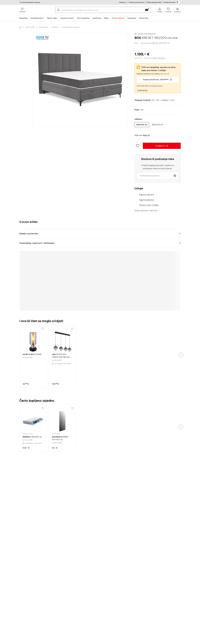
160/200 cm (142, 125)
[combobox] (154, 176)
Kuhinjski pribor (37, 18)
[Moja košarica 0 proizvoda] (177, 10)
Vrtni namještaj (83, 18)
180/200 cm (157, 125)
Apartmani (97, 18)
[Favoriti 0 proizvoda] (168, 10)
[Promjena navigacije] (22, 10)
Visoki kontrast (172, 2)
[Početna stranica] (20, 27)
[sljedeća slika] (181, 355)
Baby (107, 18)
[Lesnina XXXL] (40, 10)
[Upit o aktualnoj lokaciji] (175, 176)
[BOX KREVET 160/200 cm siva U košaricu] (162, 146)
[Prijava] (160, 10)
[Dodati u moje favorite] (138, 146)
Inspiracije (132, 18)
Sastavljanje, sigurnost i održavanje (37, 243)
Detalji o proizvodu (29, 233)
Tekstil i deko (52, 18)
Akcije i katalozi (118, 18)
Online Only (144, 18)
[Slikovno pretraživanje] (147, 10)
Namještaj (23, 18)
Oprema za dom (67, 18)
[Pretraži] (59, 10)
